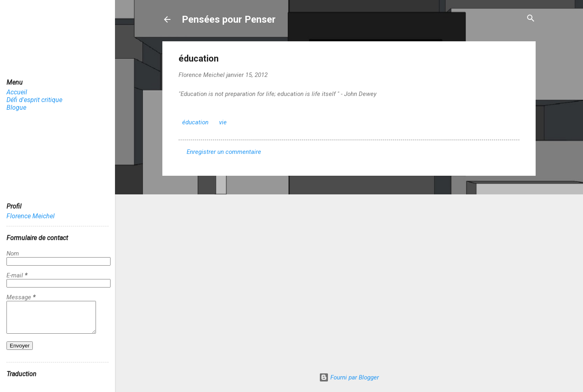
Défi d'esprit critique (34, 100)
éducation (195, 122)
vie (223, 122)
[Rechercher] (531, 19)
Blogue (16, 108)
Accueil (17, 92)
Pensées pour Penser (229, 19)
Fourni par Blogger (349, 377)
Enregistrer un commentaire (224, 152)
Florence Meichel (31, 216)
